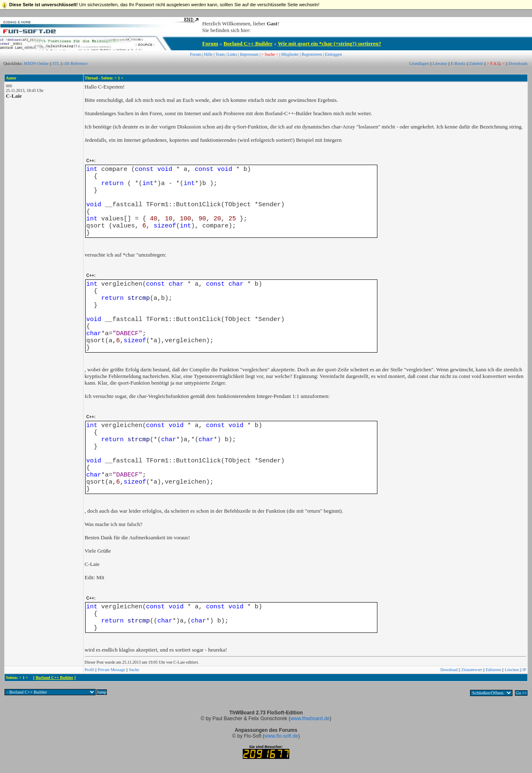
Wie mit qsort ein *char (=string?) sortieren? (329, 43)
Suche (134, 670)
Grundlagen (419, 63)
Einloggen (334, 54)
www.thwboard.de (310, 719)
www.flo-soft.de (281, 736)
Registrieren (312, 54)
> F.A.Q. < (496, 63)
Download (449, 670)
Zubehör (476, 63)
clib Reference (75, 63)
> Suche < (270, 54)
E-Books (458, 63)
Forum (210, 43)
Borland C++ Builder (248, 43)
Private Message (111, 670)
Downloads (518, 63)
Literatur (440, 63)
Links (232, 54)
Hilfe (208, 54)
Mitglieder (290, 54)
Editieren (494, 670)
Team (220, 54)
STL (56, 63)
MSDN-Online (36, 63)
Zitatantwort (472, 670)
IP (524, 670)
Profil (90, 670)
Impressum (249, 54)
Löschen (512, 670)
